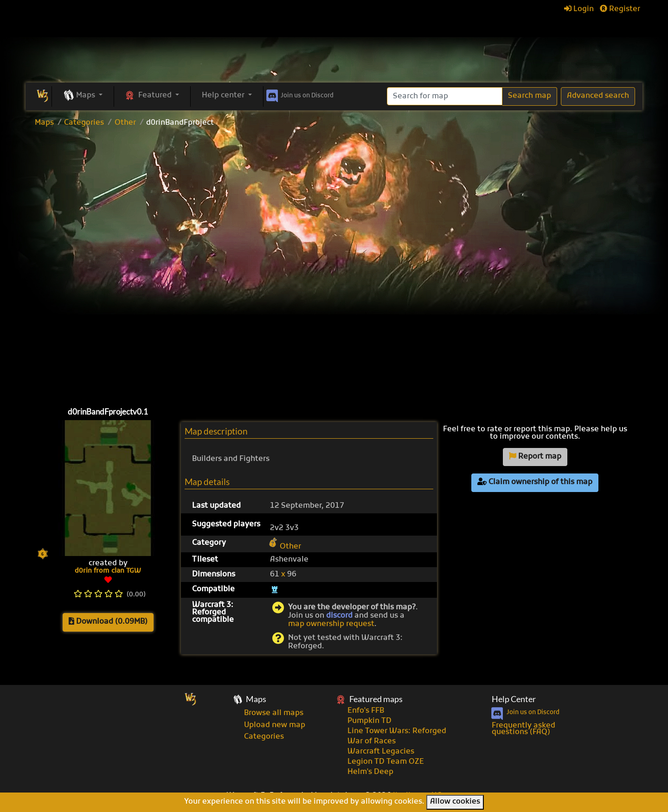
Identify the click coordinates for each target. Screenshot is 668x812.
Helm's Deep (370, 772)
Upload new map (275, 725)
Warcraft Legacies (381, 752)
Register (620, 9)
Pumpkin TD (369, 721)
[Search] (445, 96)
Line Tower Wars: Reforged (397, 731)
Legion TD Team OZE (386, 762)
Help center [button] (224, 96)
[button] (83, 96)
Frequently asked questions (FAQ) (523, 729)
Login (579, 9)
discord (339, 616)
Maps (44, 123)
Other (125, 123)
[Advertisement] (334, 201)
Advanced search (598, 96)
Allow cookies (455, 802)
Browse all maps (274, 713)
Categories (84, 123)
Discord (299, 94)
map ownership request (331, 624)
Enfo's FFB (366, 711)
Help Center (514, 699)
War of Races (372, 742)
